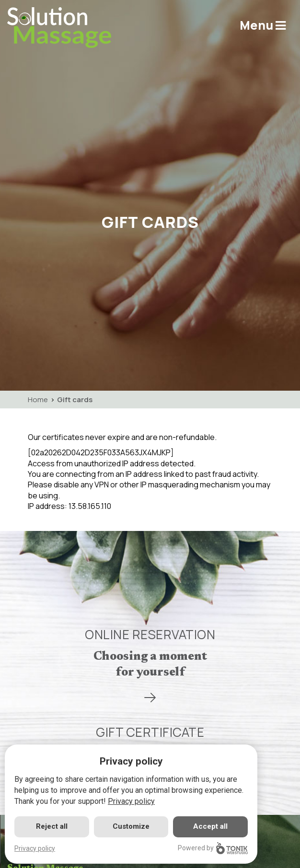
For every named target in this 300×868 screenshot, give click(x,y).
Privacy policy (131, 801)
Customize (131, 826)
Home (38, 400)
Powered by (213, 848)
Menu (263, 25)
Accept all (210, 826)
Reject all (52, 826)
